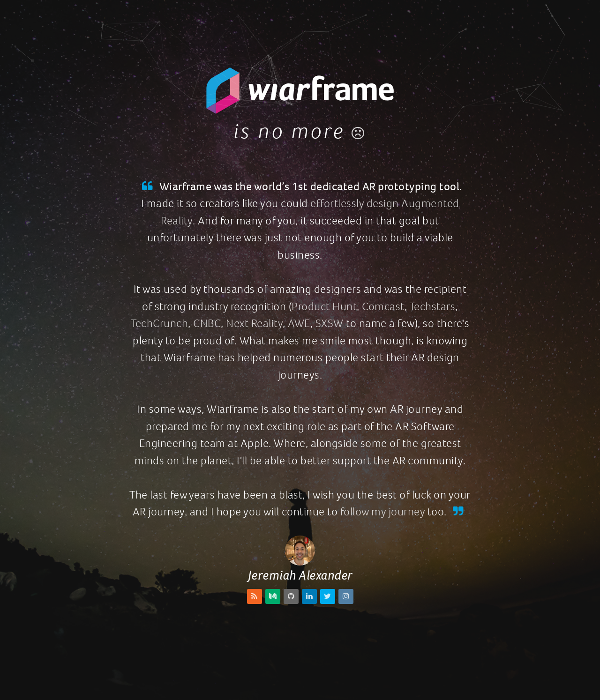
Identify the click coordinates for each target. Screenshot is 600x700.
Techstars (433, 306)
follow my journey (383, 512)
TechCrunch (159, 323)
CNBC (207, 323)
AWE (299, 323)
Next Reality (254, 323)
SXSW (330, 323)
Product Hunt (324, 306)
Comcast (383, 306)
